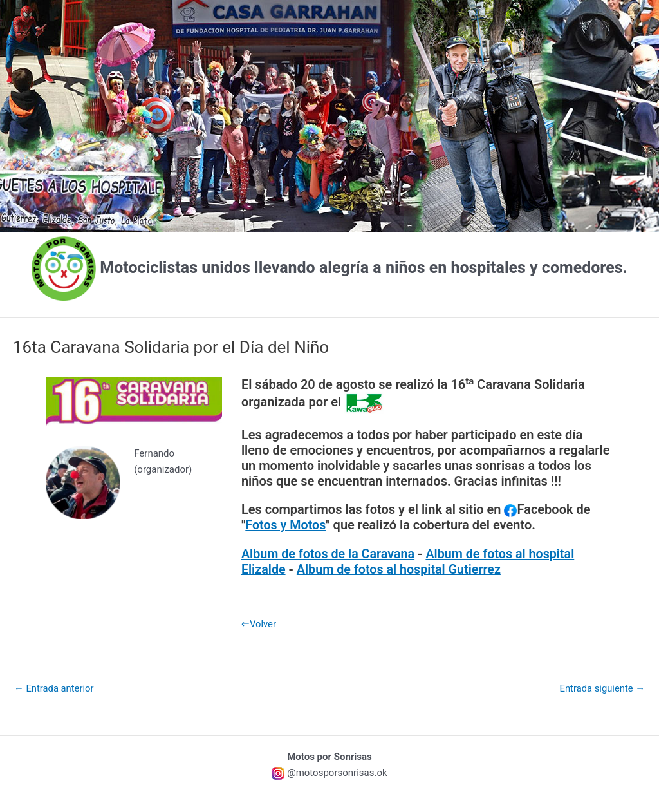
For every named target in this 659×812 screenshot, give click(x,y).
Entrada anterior (54, 688)
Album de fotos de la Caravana (329, 553)
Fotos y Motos (286, 525)
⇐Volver (259, 623)
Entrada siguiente (601, 688)
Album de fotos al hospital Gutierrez (401, 569)
